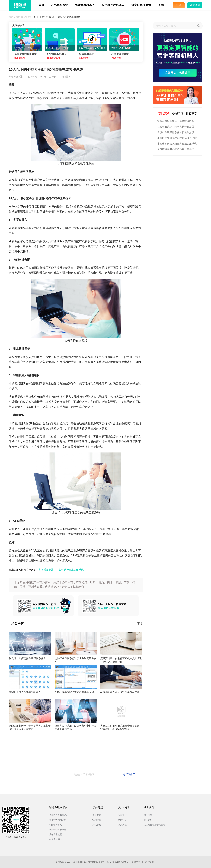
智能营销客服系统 (58, 830)
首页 (41, 5)
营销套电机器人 (57, 834)
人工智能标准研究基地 (154, 825)
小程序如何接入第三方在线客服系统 (177, 144)
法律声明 (136, 862)
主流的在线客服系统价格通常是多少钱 (178, 132)
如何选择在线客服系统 (71, 570)
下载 (161, 5)
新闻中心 (122, 820)
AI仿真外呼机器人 (113, 5)
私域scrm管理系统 (58, 820)
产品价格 (97, 825)
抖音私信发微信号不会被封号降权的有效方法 (178, 121)
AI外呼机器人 (55, 825)
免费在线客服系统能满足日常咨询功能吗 (178, 149)
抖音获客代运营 (141, 5)
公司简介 (122, 815)
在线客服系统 (60, 5)
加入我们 (148, 820)
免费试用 (195, 5)
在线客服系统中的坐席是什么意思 (176, 127)
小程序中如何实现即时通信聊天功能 (177, 138)
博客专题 (97, 815)
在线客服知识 (23, 17)
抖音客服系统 (56, 839)
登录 (179, 5)
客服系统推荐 (46, 570)
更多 (140, 624)
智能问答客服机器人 (59, 815)
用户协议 (149, 862)
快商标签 (97, 820)
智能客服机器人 (85, 5)
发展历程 (122, 825)
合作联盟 (148, 815)
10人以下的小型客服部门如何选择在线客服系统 (56, 17)
